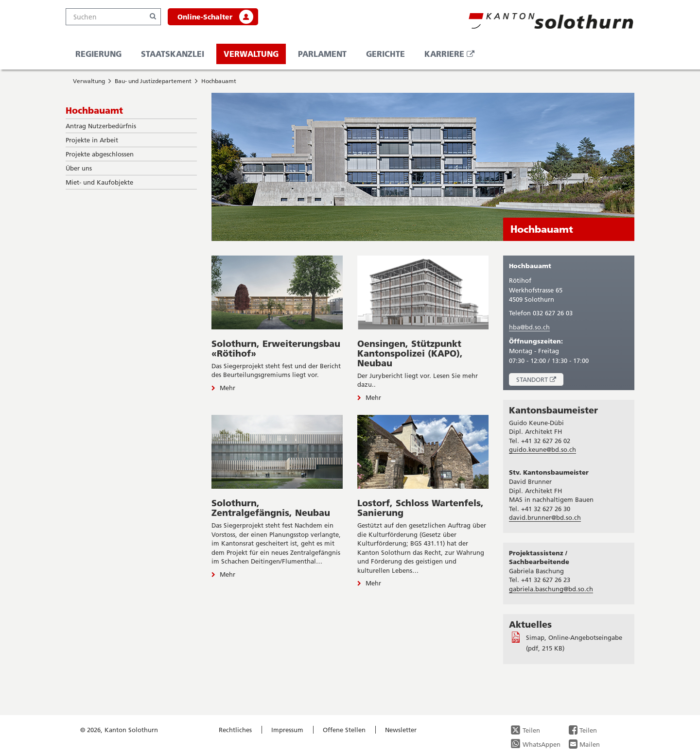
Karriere (453, 56)
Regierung (98, 54)
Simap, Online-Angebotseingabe (574, 637)
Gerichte (385, 54)
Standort (540, 381)
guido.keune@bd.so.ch (542, 449)
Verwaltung (251, 54)
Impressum (287, 730)
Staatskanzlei (173, 54)
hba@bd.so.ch (529, 327)
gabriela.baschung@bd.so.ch (551, 589)
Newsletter (401, 730)
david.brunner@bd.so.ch (545, 517)
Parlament (322, 54)
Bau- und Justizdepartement (153, 81)
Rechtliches (235, 730)
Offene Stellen (344, 730)
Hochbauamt (219, 81)
